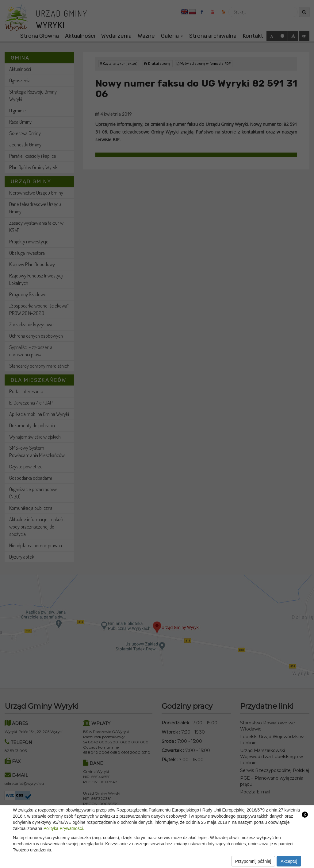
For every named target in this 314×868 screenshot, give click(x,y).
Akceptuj (289, 861)
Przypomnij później (253, 861)
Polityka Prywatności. (64, 828)
